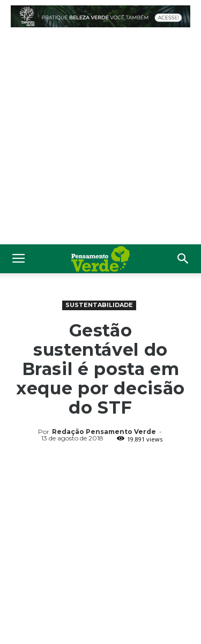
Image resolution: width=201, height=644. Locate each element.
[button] (183, 259)
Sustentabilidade (99, 305)
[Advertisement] (100, 138)
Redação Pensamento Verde (104, 432)
